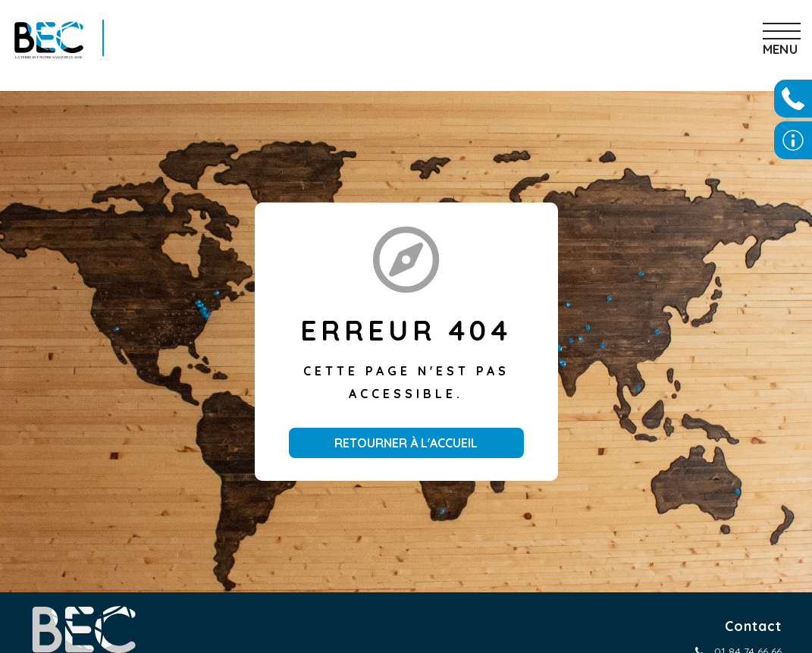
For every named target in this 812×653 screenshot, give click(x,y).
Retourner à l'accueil (406, 443)
